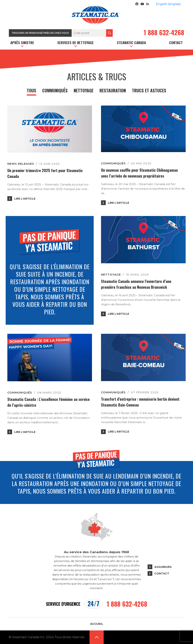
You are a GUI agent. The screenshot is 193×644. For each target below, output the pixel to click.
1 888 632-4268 (164, 33)
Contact (176, 42)
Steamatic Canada (131, 42)
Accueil (97, 624)
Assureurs (163, 567)
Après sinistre (22, 42)
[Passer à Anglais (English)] (168, 4)
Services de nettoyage (75, 42)
